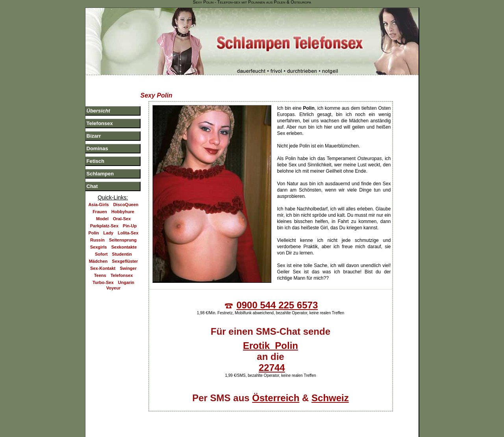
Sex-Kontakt (103, 263)
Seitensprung (123, 234)
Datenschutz (359, 417)
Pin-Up (130, 220)
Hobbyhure (123, 206)
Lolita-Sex (128, 227)
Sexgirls (99, 242)
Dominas (97, 143)
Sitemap (289, 417)
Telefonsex (100, 118)
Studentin (122, 249)
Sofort (101, 249)
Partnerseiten (254, 417)
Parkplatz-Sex (104, 220)
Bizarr (94, 130)
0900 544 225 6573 (277, 300)
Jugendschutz (400, 417)
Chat (92, 181)
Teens (100, 270)
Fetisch (96, 156)
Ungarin (126, 277)
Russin (97, 234)
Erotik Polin (271, 340)
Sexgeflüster (125, 256)
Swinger (128, 263)
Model (102, 213)
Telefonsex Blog (210, 417)
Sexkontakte (124, 242)
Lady (108, 227)
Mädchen (98, 256)
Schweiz (330, 392)
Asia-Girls (98, 199)
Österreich (276, 392)
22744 (272, 362)
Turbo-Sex (103, 277)
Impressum (321, 417)
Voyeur (113, 282)
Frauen (100, 206)
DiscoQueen (126, 199)
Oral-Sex (122, 213)
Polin (94, 227)
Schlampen (100, 168)
